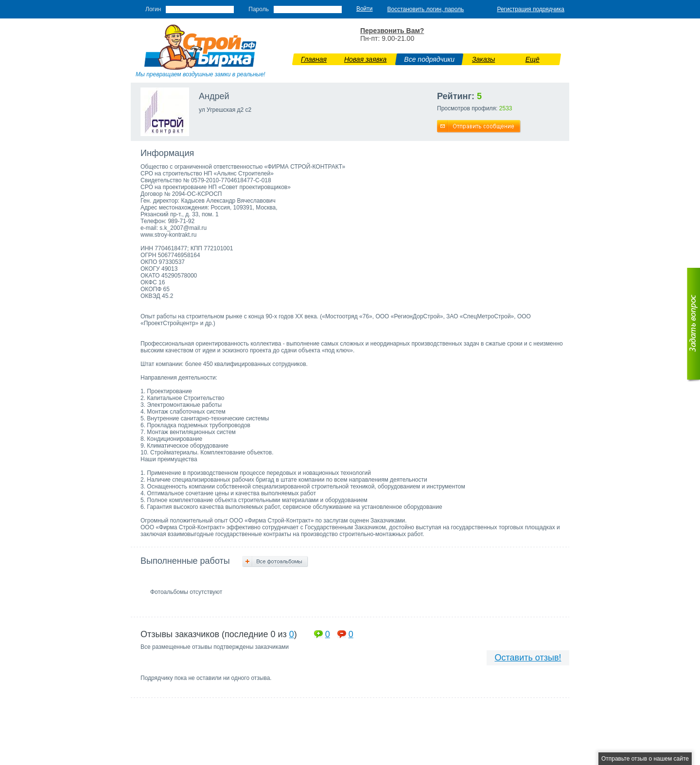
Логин (153, 9)
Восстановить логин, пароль (426, 9)
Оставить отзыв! (528, 658)
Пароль (259, 9)
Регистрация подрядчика (531, 9)
